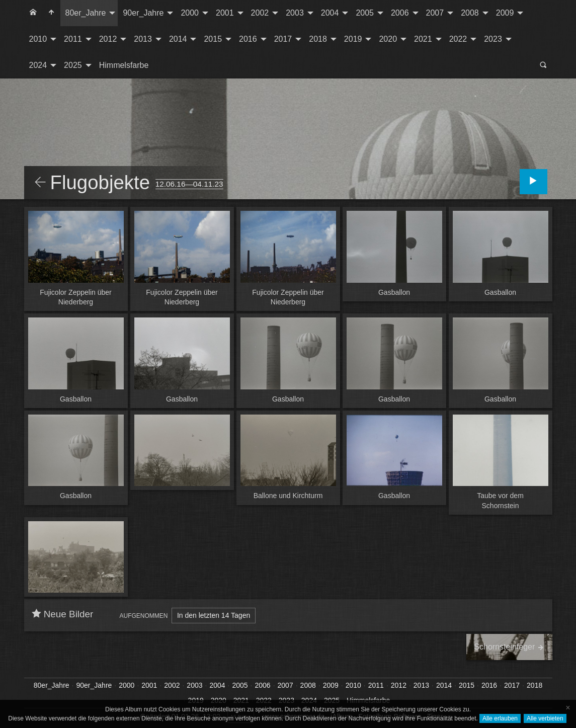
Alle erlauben (500, 718)
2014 (178, 39)
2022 (458, 39)
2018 (318, 39)
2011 (73, 39)
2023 (493, 39)
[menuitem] (33, 13)
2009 (505, 13)
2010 (38, 39)
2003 (295, 13)
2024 (38, 65)
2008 (470, 13)
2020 (388, 39)
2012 (108, 39)
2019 (353, 39)
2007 (435, 13)
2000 (190, 13)
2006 (400, 13)
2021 (423, 39)
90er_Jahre (143, 13)
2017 (283, 39)
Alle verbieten (545, 718)
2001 (225, 13)
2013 (143, 39)
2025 (73, 65)
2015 (213, 39)
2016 (248, 39)
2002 (260, 13)
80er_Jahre (86, 13)
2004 (330, 13)
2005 (365, 13)
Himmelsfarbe (124, 65)
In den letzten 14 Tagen (214, 615)
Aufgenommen (144, 616)
